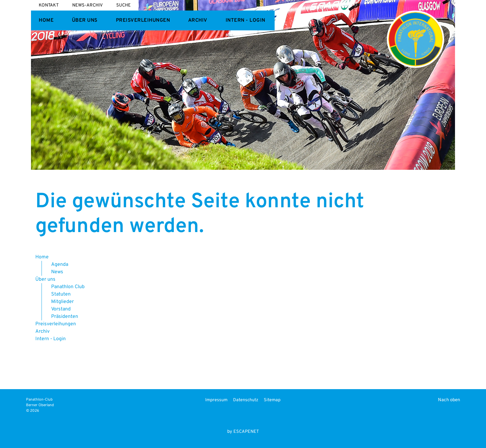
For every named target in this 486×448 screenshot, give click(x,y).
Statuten (61, 294)
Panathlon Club (68, 287)
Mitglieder (62, 302)
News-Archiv (87, 5)
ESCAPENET (246, 432)
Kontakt (49, 5)
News (57, 272)
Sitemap (272, 400)
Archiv (198, 20)
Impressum (216, 400)
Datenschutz (246, 400)
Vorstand (61, 309)
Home (46, 20)
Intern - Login (245, 20)
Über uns (85, 20)
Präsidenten (65, 317)
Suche (124, 5)
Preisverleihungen (143, 20)
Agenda (60, 265)
